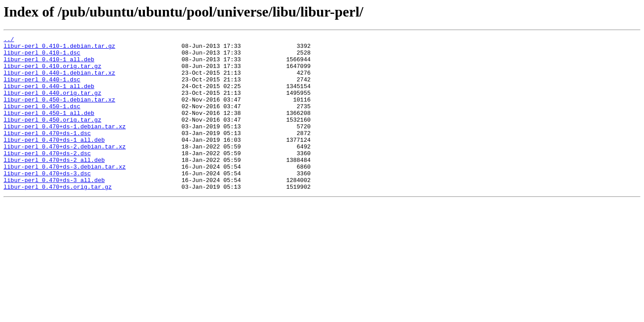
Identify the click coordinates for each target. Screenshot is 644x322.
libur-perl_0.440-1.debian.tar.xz (59, 80)
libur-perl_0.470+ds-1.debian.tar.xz (65, 145)
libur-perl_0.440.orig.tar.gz (52, 105)
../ (9, 40)
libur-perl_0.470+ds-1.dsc (47, 153)
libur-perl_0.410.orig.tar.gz (52, 72)
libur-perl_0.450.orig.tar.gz (52, 137)
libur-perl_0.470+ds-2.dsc (47, 177)
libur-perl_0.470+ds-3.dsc (47, 201)
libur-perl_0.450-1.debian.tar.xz (59, 113)
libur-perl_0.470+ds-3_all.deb (54, 209)
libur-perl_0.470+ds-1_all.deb (54, 161)
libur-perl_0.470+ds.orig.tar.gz (58, 217)
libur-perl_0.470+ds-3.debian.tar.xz (65, 193)
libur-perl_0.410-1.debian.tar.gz (59, 48)
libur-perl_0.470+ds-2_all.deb (54, 185)
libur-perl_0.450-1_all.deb (49, 129)
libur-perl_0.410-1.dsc (42, 56)
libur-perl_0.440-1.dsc (42, 89)
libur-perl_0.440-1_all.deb (49, 97)
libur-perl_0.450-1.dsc (42, 121)
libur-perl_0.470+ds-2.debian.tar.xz (65, 169)
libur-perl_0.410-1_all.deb (49, 64)
